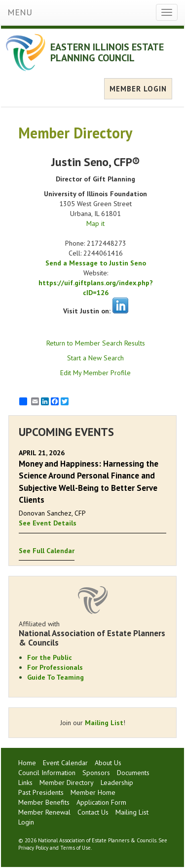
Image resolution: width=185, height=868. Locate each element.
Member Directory (67, 782)
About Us (108, 763)
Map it (95, 223)
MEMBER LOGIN (138, 89)
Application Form (101, 802)
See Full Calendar (47, 551)
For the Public (50, 657)
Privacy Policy (33, 848)
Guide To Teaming (55, 677)
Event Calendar (65, 763)
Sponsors (96, 773)
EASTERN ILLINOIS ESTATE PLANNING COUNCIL (107, 52)
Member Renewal (44, 812)
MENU (20, 12)
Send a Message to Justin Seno (96, 263)
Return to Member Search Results (96, 343)
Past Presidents (41, 792)
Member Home (93, 792)
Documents (133, 773)
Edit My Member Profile (95, 373)
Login (26, 822)
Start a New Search (95, 358)
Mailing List (104, 723)
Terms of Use (75, 848)
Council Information (47, 773)
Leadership (117, 782)
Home (27, 763)
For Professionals (55, 667)
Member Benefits (44, 802)
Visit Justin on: (87, 311)
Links (25, 782)
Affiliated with (92, 633)
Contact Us (93, 812)
